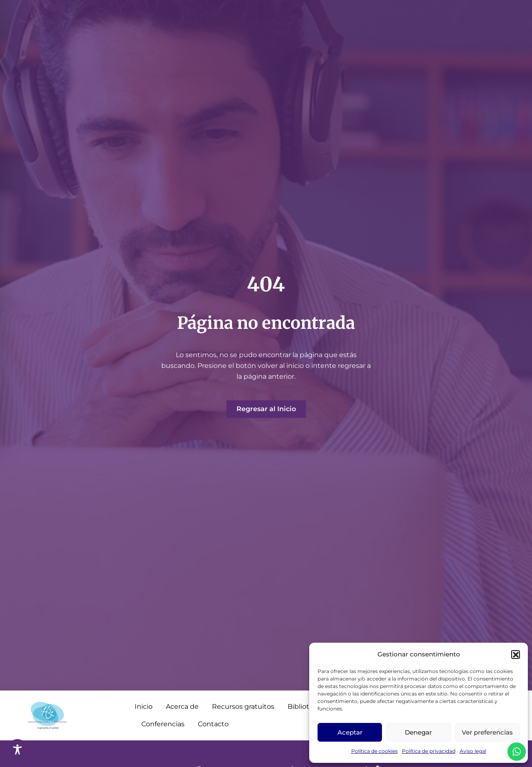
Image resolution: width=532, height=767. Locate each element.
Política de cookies (374, 751)
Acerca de (182, 707)
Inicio (144, 707)
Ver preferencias (487, 732)
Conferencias (163, 724)
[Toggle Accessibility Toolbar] (17, 750)
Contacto (213, 724)
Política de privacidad (429, 751)
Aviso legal (473, 751)
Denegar (418, 732)
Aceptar (350, 732)
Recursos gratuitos (243, 707)
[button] (515, 654)
